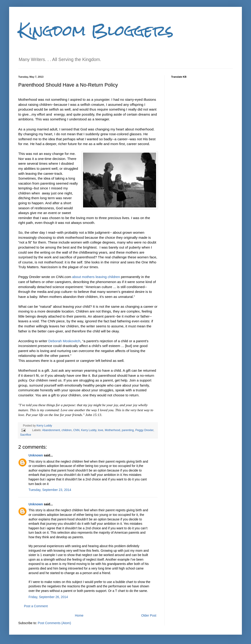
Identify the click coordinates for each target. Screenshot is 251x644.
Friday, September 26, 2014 (48, 597)
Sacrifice (26, 435)
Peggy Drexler (144, 430)
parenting (128, 430)
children (67, 430)
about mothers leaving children (96, 277)
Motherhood (112, 430)
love (101, 430)
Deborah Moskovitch (64, 341)
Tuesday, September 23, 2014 (50, 490)
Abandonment (51, 430)
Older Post (149, 615)
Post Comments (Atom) (54, 623)
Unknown (36, 455)
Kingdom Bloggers (96, 30)
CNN (76, 430)
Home (79, 615)
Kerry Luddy (44, 426)
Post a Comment (36, 606)
